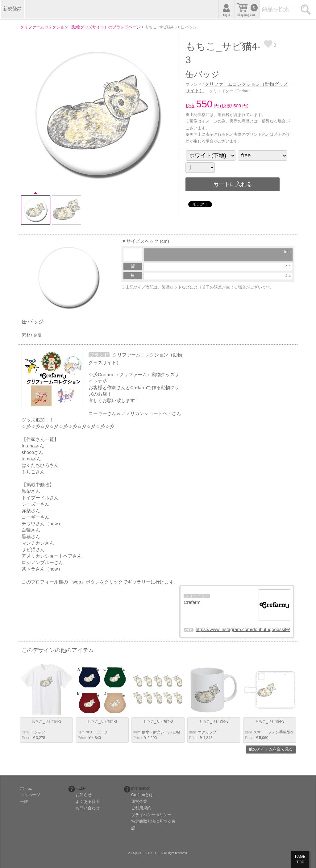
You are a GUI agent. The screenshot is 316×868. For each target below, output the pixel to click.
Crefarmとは (142, 795)
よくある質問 (88, 802)
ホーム (26, 788)
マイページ (30, 795)
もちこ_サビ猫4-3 (46, 721)
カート (247, 9)
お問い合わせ (88, 808)
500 (237, 106)
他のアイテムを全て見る (271, 749)
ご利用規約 (141, 808)
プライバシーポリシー (151, 815)
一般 (24, 802)
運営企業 (139, 802)
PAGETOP (300, 859)
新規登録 (12, 8)
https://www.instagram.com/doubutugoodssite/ (243, 629)
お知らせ (84, 795)
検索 (307, 9)
